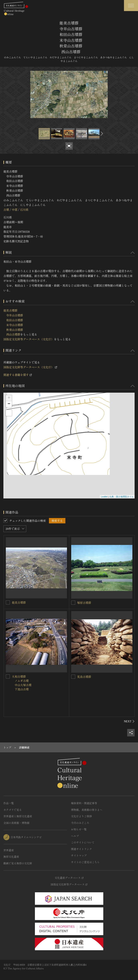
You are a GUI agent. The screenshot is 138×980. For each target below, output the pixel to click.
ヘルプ (75, 836)
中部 (14, 210)
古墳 (6, 210)
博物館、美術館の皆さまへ (87, 810)
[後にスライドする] (101, 134)
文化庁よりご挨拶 (81, 816)
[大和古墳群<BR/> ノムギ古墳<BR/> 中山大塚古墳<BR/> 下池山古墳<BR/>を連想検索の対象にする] (8, 676)
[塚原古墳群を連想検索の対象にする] (73, 603)
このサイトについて (83, 842)
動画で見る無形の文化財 (18, 863)
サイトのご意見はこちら (85, 862)
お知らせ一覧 (79, 829)
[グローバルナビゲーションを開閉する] (131, 6)
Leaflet (104, 497)
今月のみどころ (80, 823)
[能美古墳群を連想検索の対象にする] (8, 602)
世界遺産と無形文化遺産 (18, 816)
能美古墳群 (19, 602)
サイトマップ (79, 855)
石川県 (24, 210)
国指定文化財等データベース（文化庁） (29, 339)
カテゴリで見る (13, 810)
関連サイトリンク (81, 849)
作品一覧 (9, 803)
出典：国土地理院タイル (121, 497)
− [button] (9, 404)
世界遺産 (9, 850)
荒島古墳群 (84, 677)
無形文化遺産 (11, 857)
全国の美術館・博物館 (16, 823)
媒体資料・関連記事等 (84, 803)
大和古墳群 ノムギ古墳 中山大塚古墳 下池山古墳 (22, 683)
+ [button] (9, 398)
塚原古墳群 (84, 603)
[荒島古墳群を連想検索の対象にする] (73, 677)
